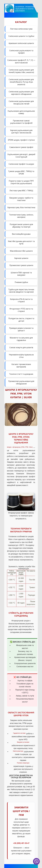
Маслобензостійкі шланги (21, 251)
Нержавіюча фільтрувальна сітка (21, 356)
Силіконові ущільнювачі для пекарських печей (21, 102)
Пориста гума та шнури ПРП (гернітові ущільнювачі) (21, 182)
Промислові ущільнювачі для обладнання (21, 382)
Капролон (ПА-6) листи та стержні (21, 300)
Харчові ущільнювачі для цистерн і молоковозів (21, 132)
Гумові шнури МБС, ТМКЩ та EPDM (21, 172)
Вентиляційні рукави (21, 234)
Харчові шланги (21, 258)
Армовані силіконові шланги (21, 43)
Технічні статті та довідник (21, 374)
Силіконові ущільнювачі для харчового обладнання (21, 93)
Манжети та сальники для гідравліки (21, 339)
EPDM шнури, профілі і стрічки (21, 140)
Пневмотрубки (21, 282)
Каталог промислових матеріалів (21, 366)
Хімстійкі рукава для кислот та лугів (21, 243)
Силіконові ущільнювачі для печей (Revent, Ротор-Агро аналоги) (21, 82)
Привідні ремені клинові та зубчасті (21, 329)
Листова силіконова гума (21, 29)
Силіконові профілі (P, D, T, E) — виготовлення (21, 61)
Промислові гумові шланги (21, 265)
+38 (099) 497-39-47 (21, 843)
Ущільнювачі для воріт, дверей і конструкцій (21, 156)
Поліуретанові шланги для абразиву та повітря (21, 226)
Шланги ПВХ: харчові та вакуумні (21, 274)
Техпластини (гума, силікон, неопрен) (21, 216)
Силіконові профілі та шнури (21, 164)
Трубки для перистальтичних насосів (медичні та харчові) (21, 291)
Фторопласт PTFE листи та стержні (21, 310)
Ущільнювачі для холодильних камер (21, 112)
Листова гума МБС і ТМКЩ (21, 191)
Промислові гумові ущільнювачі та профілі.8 (21, 122)
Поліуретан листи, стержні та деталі (21, 320)
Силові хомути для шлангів (21, 347)
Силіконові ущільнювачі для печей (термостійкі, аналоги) (21, 71)
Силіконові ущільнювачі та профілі (21, 52)
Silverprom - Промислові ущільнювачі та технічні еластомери (25, 9)
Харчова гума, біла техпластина (21, 207)
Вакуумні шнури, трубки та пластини (21, 199)
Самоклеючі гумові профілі (21, 147)
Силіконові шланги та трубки (21, 36)
